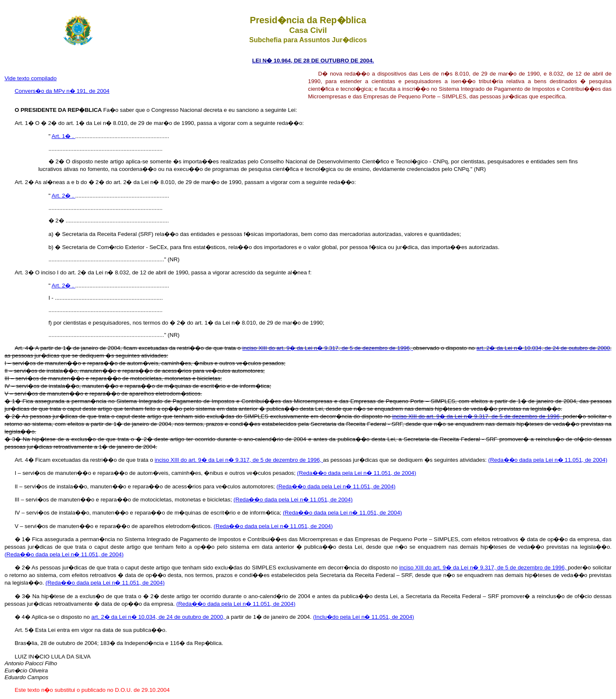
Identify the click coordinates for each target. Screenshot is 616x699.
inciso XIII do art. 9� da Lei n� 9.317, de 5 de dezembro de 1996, (328, 348)
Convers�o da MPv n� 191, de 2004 (62, 91)
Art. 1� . (63, 136)
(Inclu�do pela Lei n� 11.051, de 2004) (363, 617)
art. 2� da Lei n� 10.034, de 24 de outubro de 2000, (544, 348)
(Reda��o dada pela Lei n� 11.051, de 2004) (548, 460)
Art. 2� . (63, 196)
